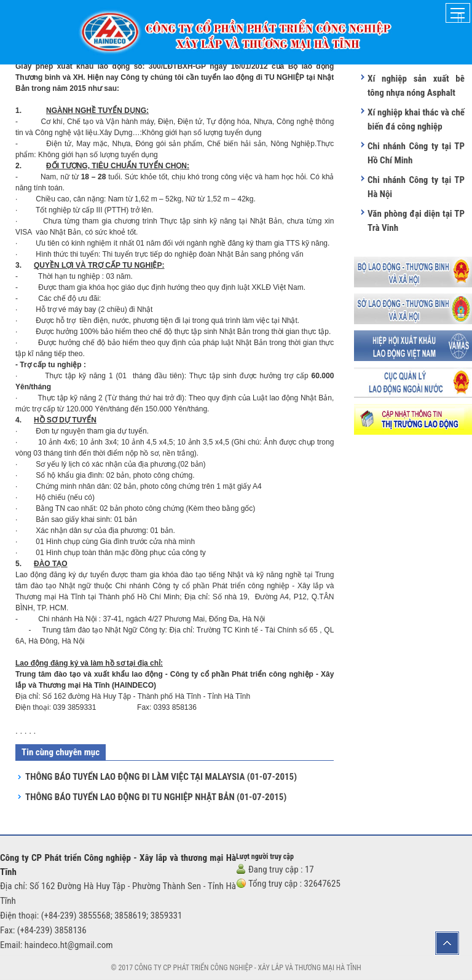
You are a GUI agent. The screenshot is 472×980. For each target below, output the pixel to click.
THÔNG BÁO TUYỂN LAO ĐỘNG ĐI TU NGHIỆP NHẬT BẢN (156, 797)
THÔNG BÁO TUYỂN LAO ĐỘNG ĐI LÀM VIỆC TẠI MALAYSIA (161, 777)
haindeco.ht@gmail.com (69, 945)
